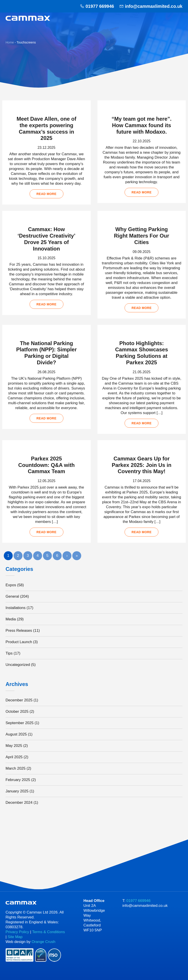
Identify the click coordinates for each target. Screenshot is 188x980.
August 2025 (16, 734)
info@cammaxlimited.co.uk (154, 6)
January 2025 (17, 791)
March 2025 (16, 768)
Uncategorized (18, 665)
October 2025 (17, 712)
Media (11, 619)
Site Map (15, 937)
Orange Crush (43, 942)
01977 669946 (100, 6)
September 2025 (20, 723)
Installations (16, 608)
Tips (9, 653)
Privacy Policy (17, 932)
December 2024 (19, 803)
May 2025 (14, 746)
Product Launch (19, 642)
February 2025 (18, 780)
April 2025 (14, 757)
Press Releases (19, 631)
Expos (11, 585)
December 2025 (19, 700)
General (12, 596)
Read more (46, 194)
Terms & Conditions (48, 932)
